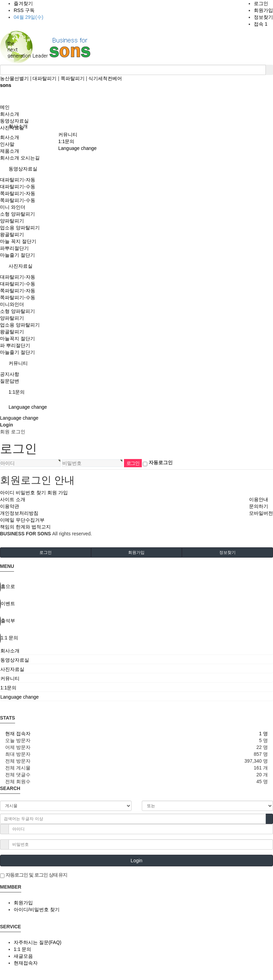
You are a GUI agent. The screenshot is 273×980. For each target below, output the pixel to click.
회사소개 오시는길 (20, 158)
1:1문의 (17, 392)
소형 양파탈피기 (17, 214)
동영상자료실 (23, 169)
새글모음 (23, 956)
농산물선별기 (14, 78)
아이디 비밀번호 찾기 (23, 493)
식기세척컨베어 (105, 78)
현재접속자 (26, 963)
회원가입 (263, 10)
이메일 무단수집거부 (22, 520)
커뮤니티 (18, 363)
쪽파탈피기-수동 (18, 200)
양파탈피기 (12, 221)
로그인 (261, 3)
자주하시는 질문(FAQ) (38, 942)
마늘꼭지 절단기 (17, 339)
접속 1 (261, 24)
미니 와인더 (13, 207)
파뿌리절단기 (14, 248)
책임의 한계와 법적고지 (25, 527)
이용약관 (10, 506)
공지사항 (10, 374)
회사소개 (10, 137)
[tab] (136, 651)
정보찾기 (263, 17)
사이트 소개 (13, 499)
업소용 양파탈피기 (20, 228)
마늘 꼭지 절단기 (18, 241)
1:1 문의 (22, 949)
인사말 (7, 144)
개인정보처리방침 (19, 513)
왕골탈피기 (12, 234)
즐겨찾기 (23, 3)
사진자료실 (21, 266)
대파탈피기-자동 (18, 180)
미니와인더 (12, 304)
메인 (5, 107)
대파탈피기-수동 (18, 187)
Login (136, 861)
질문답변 (10, 381)
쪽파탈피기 (73, 78)
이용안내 (259, 499)
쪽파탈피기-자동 (18, 193)
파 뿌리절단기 (15, 345)
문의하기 (259, 506)
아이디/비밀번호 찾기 (37, 909)
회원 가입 (58, 493)
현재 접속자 (18, 734)
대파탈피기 (45, 78)
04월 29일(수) (28, 17)
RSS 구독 (24, 10)
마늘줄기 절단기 (17, 255)
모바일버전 (261, 513)
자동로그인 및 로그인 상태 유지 (34, 875)
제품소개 (10, 151)
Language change (28, 407)
